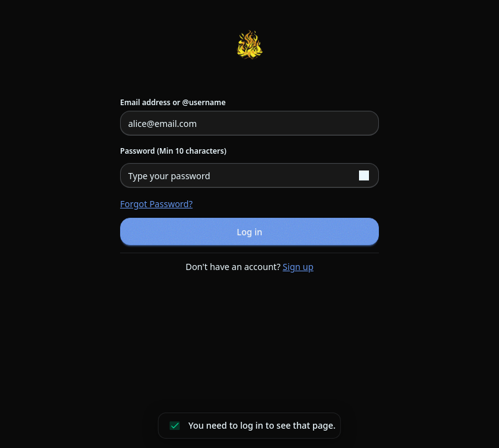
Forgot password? (156, 204)
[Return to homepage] (250, 45)
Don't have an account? (250, 267)
